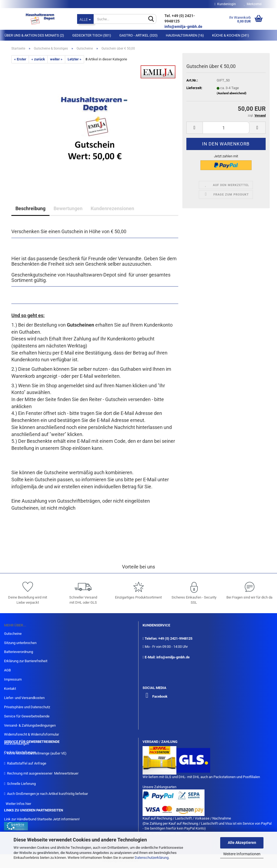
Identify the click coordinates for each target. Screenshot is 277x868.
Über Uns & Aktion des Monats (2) (34, 35)
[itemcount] (226, 128)
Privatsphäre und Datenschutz (27, 707)
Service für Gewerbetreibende (27, 716)
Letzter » (75, 59)
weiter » (56, 59)
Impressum (13, 679)
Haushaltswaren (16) (185, 35)
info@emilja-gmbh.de (184, 27)
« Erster (20, 59)
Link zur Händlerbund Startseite (28, 819)
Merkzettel (253, 4)
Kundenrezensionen (112, 208)
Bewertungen (68, 208)
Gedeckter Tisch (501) (92, 35)
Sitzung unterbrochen (20, 643)
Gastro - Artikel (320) (138, 35)
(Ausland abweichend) (232, 93)
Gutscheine (13, 634)
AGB (7, 670)
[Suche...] (85, 19)
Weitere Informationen (242, 854)
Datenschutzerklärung (152, 858)
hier (28, 804)
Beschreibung (30, 208)
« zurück (38, 59)
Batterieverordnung (19, 652)
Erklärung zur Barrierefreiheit (26, 661)
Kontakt (10, 689)
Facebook (160, 696)
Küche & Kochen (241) (231, 35)
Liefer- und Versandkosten (24, 698)
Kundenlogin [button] (225, 4)
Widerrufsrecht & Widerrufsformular (32, 734)
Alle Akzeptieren (242, 843)
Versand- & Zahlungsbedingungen (30, 725)
